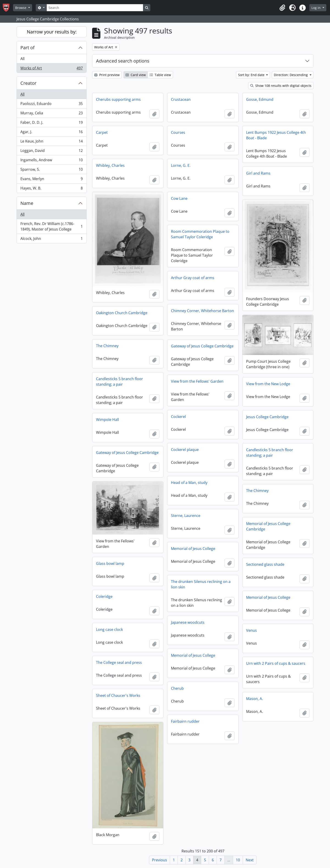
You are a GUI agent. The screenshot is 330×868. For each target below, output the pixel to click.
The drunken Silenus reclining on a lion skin (201, 584)
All (22, 59)
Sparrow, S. (51, 170)
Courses (178, 132)
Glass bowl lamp (110, 563)
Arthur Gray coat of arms (193, 278)
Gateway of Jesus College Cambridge (202, 346)
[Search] (95, 8)
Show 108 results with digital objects (281, 86)
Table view (160, 75)
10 (238, 860)
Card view (136, 75)
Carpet (102, 132)
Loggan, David (51, 152)
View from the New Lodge (268, 384)
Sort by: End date (252, 75)
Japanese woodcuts (188, 622)
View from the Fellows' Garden (197, 381)
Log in (316, 8)
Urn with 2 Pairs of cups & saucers (276, 663)
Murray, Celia (51, 114)
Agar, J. (51, 133)
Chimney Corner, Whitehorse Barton (202, 311)
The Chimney (107, 346)
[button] (282, 8)
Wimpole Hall (107, 420)
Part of (27, 48)
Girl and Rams (258, 173)
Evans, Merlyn (51, 180)
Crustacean (181, 99)
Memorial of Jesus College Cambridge (268, 526)
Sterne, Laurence (186, 516)
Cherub (177, 688)
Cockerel (178, 417)
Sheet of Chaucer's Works (118, 695)
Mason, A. (254, 699)
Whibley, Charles (110, 165)
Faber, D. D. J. (51, 123)
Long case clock (109, 629)
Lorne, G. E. (181, 165)
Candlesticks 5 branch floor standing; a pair (120, 382)
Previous (159, 860)
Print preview (107, 75)
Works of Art (51, 69)
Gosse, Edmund (260, 99)
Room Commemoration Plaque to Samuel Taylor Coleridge (200, 234)
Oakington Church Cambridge (122, 313)
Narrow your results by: (52, 32)
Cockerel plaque (185, 450)
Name (27, 203)
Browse (21, 8)
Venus (252, 630)
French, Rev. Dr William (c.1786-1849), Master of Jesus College (51, 226)
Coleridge (104, 596)
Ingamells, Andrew (51, 161)
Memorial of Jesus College (193, 549)
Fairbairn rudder (185, 721)
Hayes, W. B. (51, 189)
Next (250, 860)
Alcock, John (51, 239)
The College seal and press (119, 662)
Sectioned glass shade (265, 564)
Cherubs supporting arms (118, 99)
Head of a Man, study (189, 483)
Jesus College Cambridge (267, 417)
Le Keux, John (51, 142)
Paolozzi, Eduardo (51, 105)
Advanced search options (123, 61)
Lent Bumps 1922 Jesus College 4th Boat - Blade (276, 135)
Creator (28, 83)
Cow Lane (179, 198)
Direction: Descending (291, 75)
